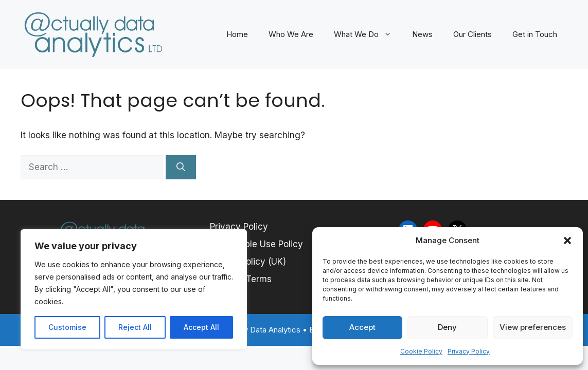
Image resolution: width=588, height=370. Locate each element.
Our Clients (473, 34)
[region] (134, 289)
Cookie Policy (421, 351)
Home (237, 34)
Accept (362, 327)
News (422, 34)
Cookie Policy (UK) (248, 262)
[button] (567, 240)
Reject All (135, 327)
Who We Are (291, 34)
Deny (447, 327)
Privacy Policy (469, 351)
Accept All (201, 327)
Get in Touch (535, 34)
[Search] (181, 168)
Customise (67, 327)
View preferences (533, 327)
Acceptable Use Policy (256, 244)
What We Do (368, 34)
